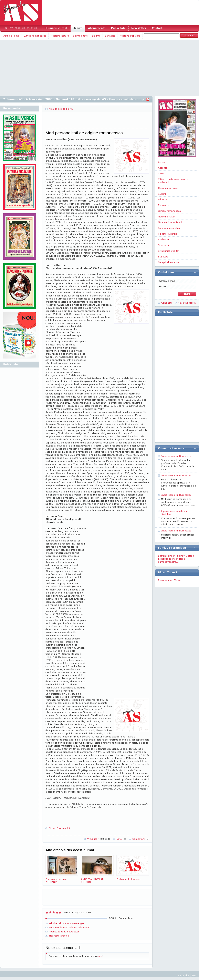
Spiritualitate (80, 36)
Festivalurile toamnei (133, 868)
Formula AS (15, 99)
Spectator (164, 245)
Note (121, 839)
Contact (157, 28)
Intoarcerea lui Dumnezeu (176, 456)
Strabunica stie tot (169, 251)
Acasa (161, 162)
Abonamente (97, 28)
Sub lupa (163, 257)
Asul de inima (11, 36)
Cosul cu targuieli (168, 188)
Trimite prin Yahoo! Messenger (66, 923)
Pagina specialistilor (169, 228)
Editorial (163, 199)
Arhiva (78, 28)
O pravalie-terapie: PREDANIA (62, 869)
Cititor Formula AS (59, 828)
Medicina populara (130, 36)
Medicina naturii (60, 36)
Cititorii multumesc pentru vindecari (173, 181)
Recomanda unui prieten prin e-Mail (69, 927)
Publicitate (118, 28)
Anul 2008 (45, 99)
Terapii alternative (169, 262)
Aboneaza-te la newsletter (64, 932)
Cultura (162, 194)
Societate (163, 239)
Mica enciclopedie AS (92, 99)
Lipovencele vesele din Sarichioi (174, 513)
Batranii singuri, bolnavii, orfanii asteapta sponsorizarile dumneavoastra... (177, 559)
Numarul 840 (65, 99)
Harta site (183, 975)
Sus (194, 975)
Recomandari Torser (170, 580)
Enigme (96, 36)
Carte (161, 173)
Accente (163, 168)
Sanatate (110, 36)
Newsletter (139, 28)
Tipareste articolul (59, 936)
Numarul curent (56, 28)
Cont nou (166, 303)
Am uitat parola (187, 303)
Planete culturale (168, 234)
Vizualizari (99, 839)
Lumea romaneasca (35, 36)
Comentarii (141, 839)
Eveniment (164, 205)
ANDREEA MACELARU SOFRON (97, 869)
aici (100, 956)
